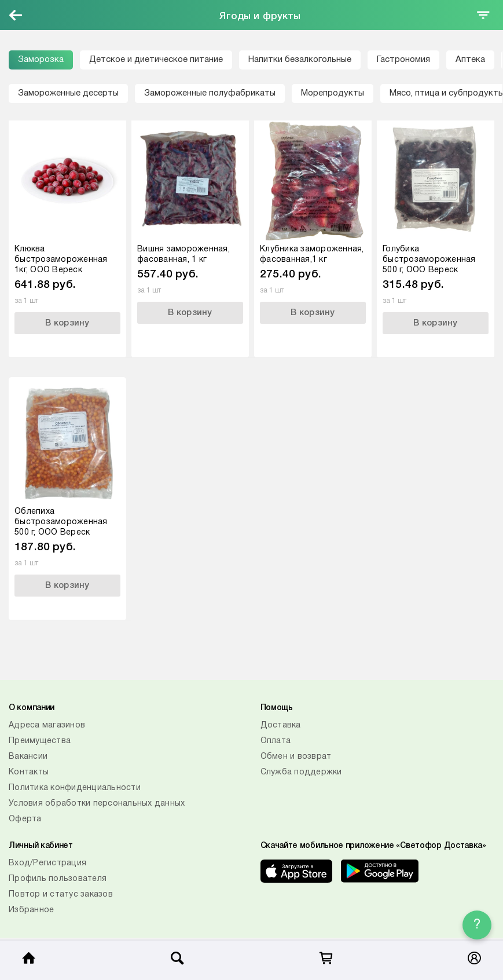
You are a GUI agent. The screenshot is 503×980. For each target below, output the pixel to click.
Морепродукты (333, 93)
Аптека (470, 60)
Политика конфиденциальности (75, 788)
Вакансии (28, 757)
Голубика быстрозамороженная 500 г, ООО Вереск (429, 260)
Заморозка (41, 60)
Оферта (25, 819)
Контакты (29, 772)
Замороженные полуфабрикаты (210, 93)
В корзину (67, 323)
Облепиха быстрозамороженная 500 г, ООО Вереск (61, 522)
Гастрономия (403, 60)
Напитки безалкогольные (300, 60)
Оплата (276, 741)
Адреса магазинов (47, 725)
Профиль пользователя (58, 879)
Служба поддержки (301, 772)
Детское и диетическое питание (156, 60)
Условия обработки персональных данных (97, 804)
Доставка (281, 725)
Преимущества (40, 741)
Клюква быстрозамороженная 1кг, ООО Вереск (61, 260)
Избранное (31, 910)
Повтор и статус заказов (61, 895)
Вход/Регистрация (47, 863)
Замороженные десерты (68, 93)
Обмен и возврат (296, 757)
